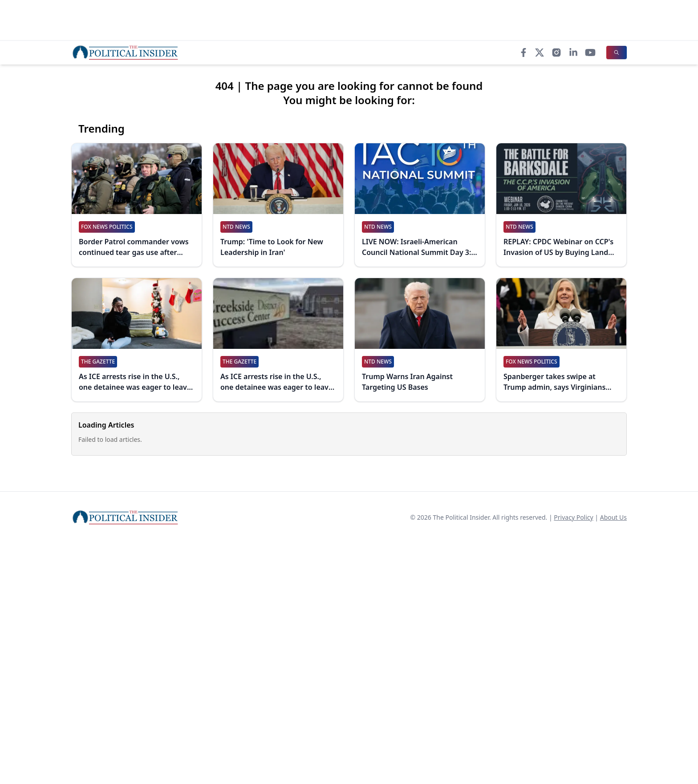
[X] (540, 53)
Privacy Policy (573, 517)
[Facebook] (523, 53)
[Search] (617, 53)
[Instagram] (556, 53)
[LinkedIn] (573, 53)
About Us (613, 517)
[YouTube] (590, 53)
